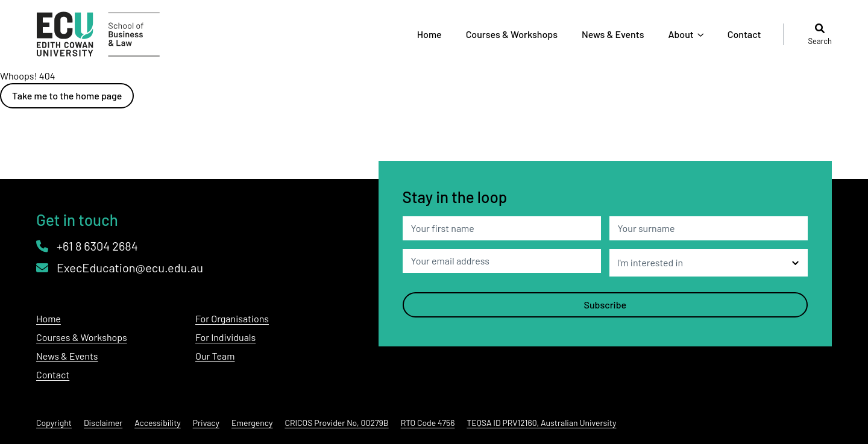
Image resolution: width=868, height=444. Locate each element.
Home (429, 34)
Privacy (206, 423)
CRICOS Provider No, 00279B (336, 423)
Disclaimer (103, 423)
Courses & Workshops (512, 34)
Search (820, 34)
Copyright (54, 423)
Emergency (252, 423)
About (681, 34)
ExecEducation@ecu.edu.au (120, 267)
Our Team (215, 356)
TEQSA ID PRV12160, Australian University (541, 423)
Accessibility (158, 423)
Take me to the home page (67, 95)
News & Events (613, 34)
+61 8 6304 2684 (87, 246)
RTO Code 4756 (428, 423)
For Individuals (225, 337)
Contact (744, 34)
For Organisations (232, 318)
